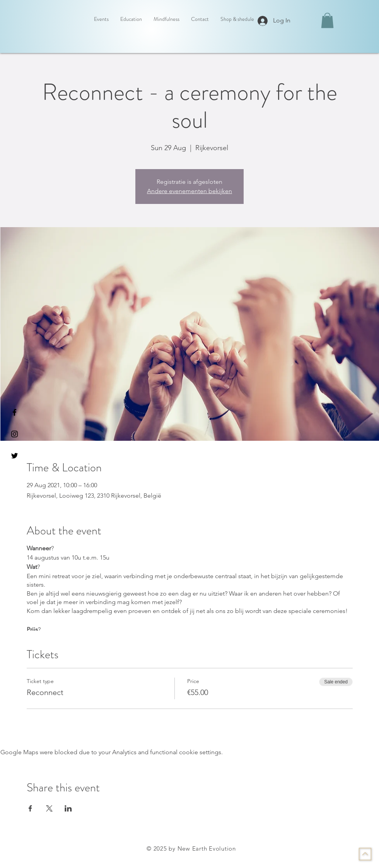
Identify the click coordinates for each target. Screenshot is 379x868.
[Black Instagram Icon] (15, 434)
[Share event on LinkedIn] (68, 808)
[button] (327, 20)
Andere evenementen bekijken (189, 191)
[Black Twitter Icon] (15, 456)
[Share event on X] (49, 808)
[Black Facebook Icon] (15, 412)
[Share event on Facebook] (30, 808)
